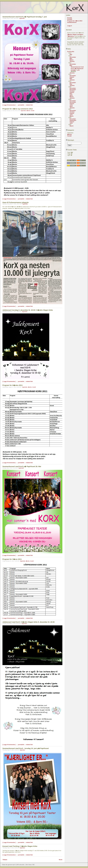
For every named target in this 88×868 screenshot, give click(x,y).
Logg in (70, 26)
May (71, 54)
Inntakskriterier (72, 22)
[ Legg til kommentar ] (9, 105)
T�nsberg (70, 36)
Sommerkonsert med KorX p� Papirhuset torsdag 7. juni (77, 68)
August (72, 77)
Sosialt (33, 111)
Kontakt (70, 19)
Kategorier (70, 130)
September (73, 120)
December (73, 76)
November (73, 57)
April (71, 95)
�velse (28, 111)
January (72, 61)
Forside (70, 18)
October (72, 91)
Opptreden (22, 18)
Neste (61, 860)
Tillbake (5, 860)
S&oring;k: (70, 140)
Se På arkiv (71, 52)
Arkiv (68, 49)
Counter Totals (71, 150)
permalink (21, 105)
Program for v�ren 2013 (75, 21)
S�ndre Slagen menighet (75, 34)
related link (29, 105)
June (71, 105)
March (71, 60)
